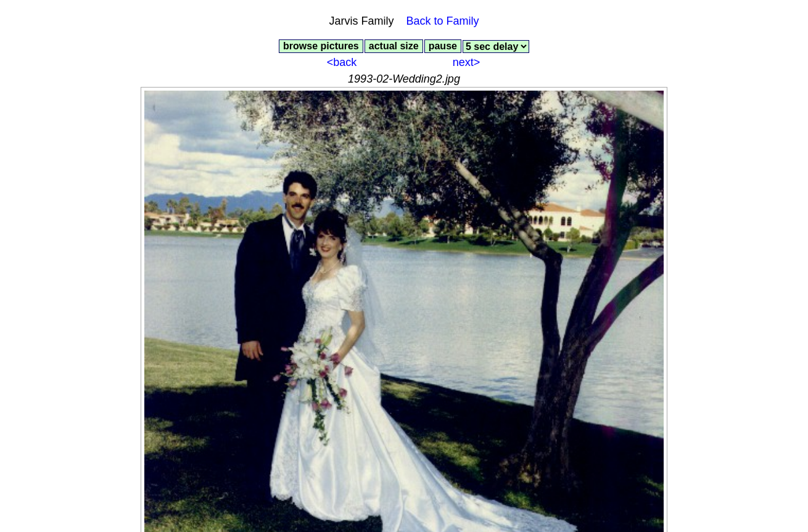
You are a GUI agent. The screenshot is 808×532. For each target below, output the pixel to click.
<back (342, 62)
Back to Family (443, 21)
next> (467, 62)
